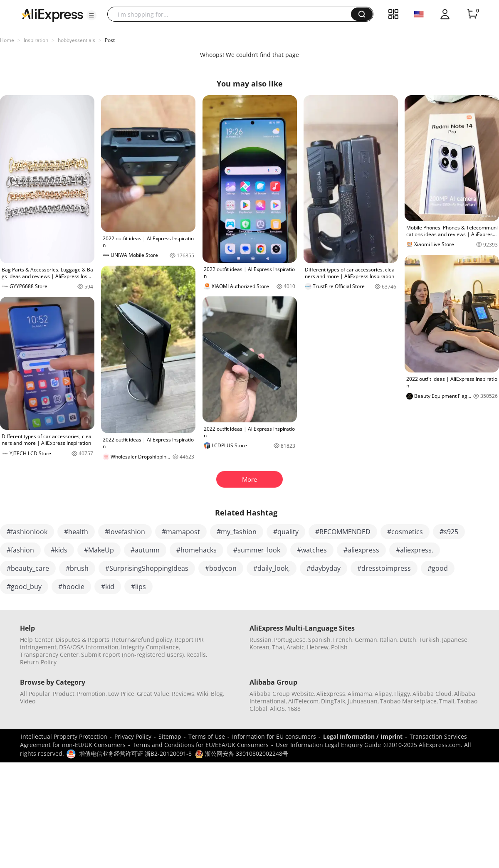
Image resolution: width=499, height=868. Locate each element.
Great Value (153, 694)
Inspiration (36, 40)
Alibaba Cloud (432, 694)
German (366, 640)
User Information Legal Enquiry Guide (328, 745)
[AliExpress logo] (52, 15)
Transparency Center (49, 655)
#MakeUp (99, 550)
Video (28, 701)
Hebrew (318, 647)
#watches (312, 550)
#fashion (20, 550)
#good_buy (24, 587)
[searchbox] (232, 14)
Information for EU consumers (274, 736)
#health (76, 532)
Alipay (383, 694)
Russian (261, 640)
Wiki (203, 694)
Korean (259, 647)
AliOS (277, 709)
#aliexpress (361, 550)
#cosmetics (405, 532)
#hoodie (71, 587)
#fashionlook (27, 532)
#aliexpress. (415, 550)
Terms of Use (207, 736)
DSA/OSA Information (89, 647)
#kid (108, 587)
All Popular (35, 694)
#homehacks (196, 550)
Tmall (447, 701)
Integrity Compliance (150, 647)
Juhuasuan (363, 701)
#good (438, 568)
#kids (59, 550)
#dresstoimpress (384, 568)
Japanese (455, 640)
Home (7, 40)
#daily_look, (272, 568)
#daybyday (324, 568)
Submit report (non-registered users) (132, 655)
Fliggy (402, 694)
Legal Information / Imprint (363, 736)
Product (64, 694)
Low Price (121, 694)
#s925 (449, 532)
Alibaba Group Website (282, 694)
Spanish (319, 640)
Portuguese (290, 640)
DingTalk (333, 701)
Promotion (91, 694)
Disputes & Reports (83, 640)
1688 (294, 709)
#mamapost (181, 532)
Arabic (295, 647)
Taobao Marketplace (408, 701)
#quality (286, 532)
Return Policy (38, 662)
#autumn (145, 550)
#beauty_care (28, 568)
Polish (339, 647)
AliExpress (331, 694)
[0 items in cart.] (472, 14)
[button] (91, 15)
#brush (77, 568)
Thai (278, 647)
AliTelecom (303, 701)
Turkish (429, 640)
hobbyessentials (77, 40)
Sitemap (170, 736)
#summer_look (257, 550)
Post (110, 40)
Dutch (408, 640)
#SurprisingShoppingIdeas (147, 568)
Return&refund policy (142, 640)
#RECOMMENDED (343, 532)
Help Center (37, 640)
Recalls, (197, 655)
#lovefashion (125, 532)
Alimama (360, 694)
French (343, 640)
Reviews (183, 694)
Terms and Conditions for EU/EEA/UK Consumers (201, 745)
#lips (138, 587)
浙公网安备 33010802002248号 (242, 753)
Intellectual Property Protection (64, 736)
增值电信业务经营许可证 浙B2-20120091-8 (135, 753)
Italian (388, 640)
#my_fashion (237, 532)
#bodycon (221, 568)
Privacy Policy (133, 736)
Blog (217, 694)
